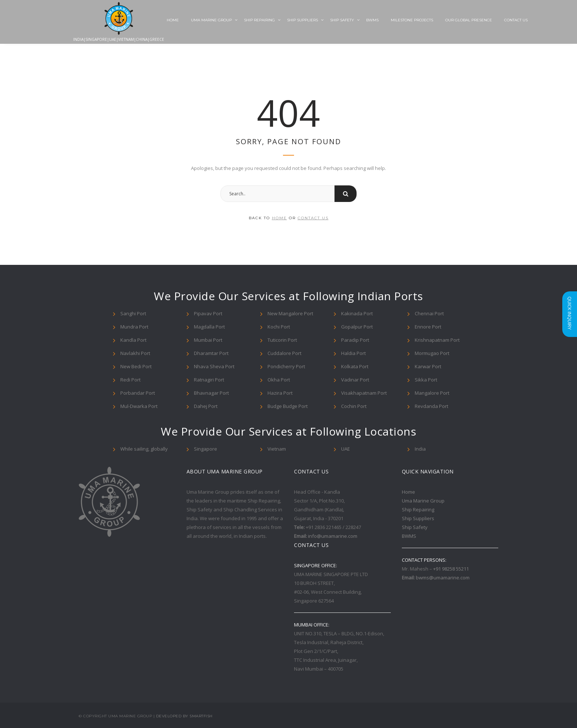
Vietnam (277, 449)
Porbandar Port (138, 393)
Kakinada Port (357, 313)
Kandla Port (133, 340)
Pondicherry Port (286, 366)
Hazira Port (280, 393)
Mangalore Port (432, 393)
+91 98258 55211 (451, 569)
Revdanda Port (431, 406)
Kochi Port (279, 327)
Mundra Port (134, 327)
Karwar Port (428, 366)
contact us (313, 218)
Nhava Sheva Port (214, 366)
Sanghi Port (133, 313)
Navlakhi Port (135, 353)
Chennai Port (429, 313)
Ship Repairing (259, 20)
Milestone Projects (412, 20)
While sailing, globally (144, 449)
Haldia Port (353, 353)
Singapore (206, 449)
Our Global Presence (469, 20)
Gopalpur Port (357, 327)
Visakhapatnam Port (364, 393)
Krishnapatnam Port (437, 340)
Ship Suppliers (302, 20)
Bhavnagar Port (211, 393)
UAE (346, 449)
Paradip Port (355, 340)
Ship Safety (342, 20)
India (420, 449)
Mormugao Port (432, 353)
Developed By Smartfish (184, 716)
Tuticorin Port (282, 340)
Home (173, 20)
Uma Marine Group (211, 20)
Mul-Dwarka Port (139, 406)
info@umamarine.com (333, 536)
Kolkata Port (355, 366)
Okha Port (279, 380)
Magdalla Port (209, 327)
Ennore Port (428, 327)
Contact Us (516, 20)
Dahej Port (206, 406)
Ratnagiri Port (209, 380)
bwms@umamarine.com (443, 578)
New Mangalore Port (290, 313)
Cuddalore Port (284, 353)
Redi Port (130, 380)
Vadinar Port (355, 380)
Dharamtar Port (211, 353)
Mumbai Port (208, 340)
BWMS (372, 20)
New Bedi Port (136, 366)
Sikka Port (426, 380)
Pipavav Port (208, 313)
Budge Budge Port (288, 406)
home (279, 218)
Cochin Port (354, 406)
